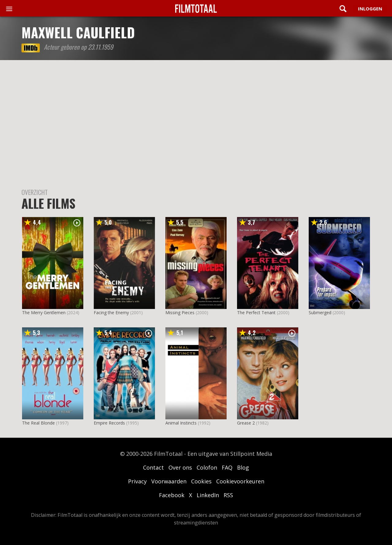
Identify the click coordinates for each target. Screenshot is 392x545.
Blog (243, 467)
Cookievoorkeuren (240, 481)
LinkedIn (208, 495)
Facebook (172, 495)
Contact (153, 467)
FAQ (227, 467)
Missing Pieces (180, 313)
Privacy (137, 481)
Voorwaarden (169, 481)
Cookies (201, 481)
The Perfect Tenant (256, 313)
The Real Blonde (38, 423)
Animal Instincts (181, 423)
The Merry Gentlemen (44, 313)
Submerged (320, 313)
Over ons (180, 467)
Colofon (207, 467)
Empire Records (109, 423)
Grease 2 (246, 423)
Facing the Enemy (111, 313)
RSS (228, 495)
